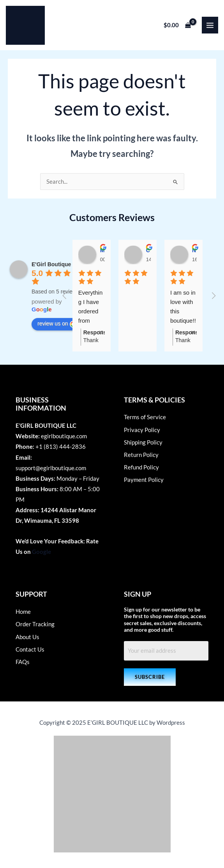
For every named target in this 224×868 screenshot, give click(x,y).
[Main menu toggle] (210, 25)
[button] (150, 677)
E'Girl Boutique (51, 264)
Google (41, 552)
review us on (57, 324)
